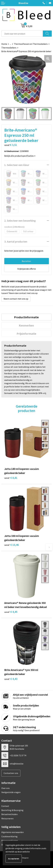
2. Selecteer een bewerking (20, 221)
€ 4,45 (11, 612)
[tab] (26, 317)
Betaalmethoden (9, 814)
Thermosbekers (9, 48)
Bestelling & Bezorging (12, 810)
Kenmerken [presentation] (26, 325)
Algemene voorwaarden (13, 832)
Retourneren (7, 818)
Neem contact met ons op (16, 299)
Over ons (6, 788)
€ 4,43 (11, 679)
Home (4, 44)
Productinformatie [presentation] (26, 317)
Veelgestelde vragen (11, 792)
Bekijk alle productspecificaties (20, 156)
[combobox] (22, 34)
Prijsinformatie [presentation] (26, 334)
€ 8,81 (11, 478)
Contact (5, 806)
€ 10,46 (11, 545)
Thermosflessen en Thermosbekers (31, 44)
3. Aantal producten (16, 241)
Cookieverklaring (9, 836)
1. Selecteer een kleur (17, 165)
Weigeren (25, 858)
